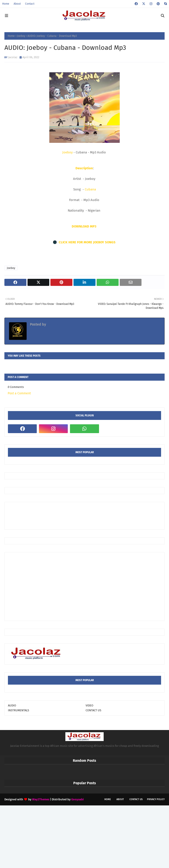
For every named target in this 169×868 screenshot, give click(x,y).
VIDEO (89, 705)
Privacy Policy (156, 799)
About (17, 4)
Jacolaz (13, 57)
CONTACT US (93, 710)
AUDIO (12, 705)
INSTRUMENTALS (18, 710)
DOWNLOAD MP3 (84, 226)
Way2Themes (41, 799)
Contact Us (136, 799)
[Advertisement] (88, 515)
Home (6, 4)
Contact (30, 4)
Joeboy (21, 36)
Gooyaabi (78, 799)
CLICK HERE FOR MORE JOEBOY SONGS (88, 242)
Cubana (90, 189)
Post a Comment (19, 393)
